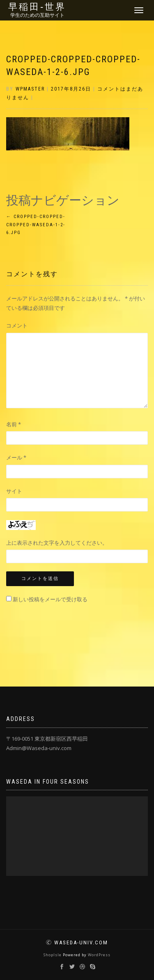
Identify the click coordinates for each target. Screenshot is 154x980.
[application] (77, 836)
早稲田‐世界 (37, 7)
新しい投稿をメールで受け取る (50, 599)
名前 (14, 424)
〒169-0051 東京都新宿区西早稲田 (47, 739)
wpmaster (30, 89)
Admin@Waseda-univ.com (39, 748)
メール (16, 457)
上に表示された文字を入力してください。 (57, 543)
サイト (14, 491)
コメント (17, 325)
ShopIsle (53, 955)
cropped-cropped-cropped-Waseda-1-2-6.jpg (36, 225)
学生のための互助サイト (37, 15)
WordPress (99, 955)
